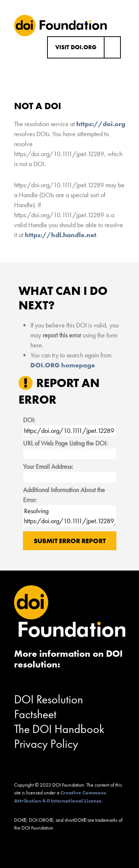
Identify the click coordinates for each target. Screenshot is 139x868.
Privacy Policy (46, 744)
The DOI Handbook (59, 729)
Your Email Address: (48, 466)
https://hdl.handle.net (61, 235)
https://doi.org (101, 124)
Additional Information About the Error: (64, 495)
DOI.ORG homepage (63, 365)
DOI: (29, 420)
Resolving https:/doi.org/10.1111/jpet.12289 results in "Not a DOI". (70, 516)
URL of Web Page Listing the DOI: (65, 443)
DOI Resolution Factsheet (49, 707)
